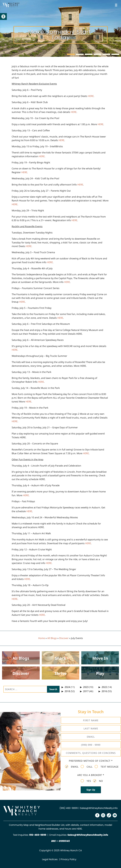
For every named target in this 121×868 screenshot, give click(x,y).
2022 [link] (104, 687)
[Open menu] (117, 5)
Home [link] (42, 638)
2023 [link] (86, 687)
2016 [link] (104, 691)
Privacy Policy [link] (69, 859)
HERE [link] (79, 829)
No (98, 781)
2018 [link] (67, 691)
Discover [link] (64, 638)
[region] (61, 28)
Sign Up (91, 790)
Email (72, 767)
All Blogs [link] (52, 638)
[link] (3, 16)
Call (87, 767)
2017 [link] (86, 691)
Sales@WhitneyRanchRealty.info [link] (99, 808)
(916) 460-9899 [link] (69, 808)
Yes (86, 781)
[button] (71, 54)
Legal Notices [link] (50, 859)
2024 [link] (67, 687)
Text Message (107, 767)
